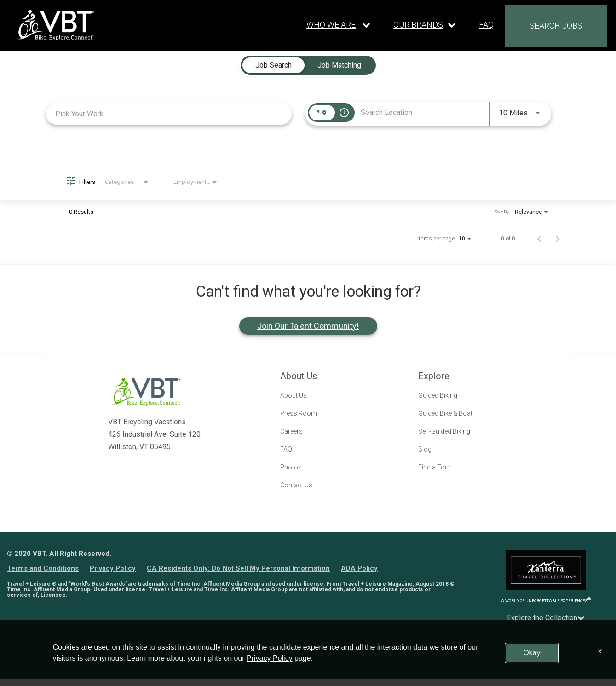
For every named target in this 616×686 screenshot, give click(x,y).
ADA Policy (359, 568)
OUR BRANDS (418, 25)
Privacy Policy (113, 568)
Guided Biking (438, 395)
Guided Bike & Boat (445, 413)
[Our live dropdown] (338, 25)
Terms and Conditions (43, 568)
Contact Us (296, 485)
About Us (294, 395)
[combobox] (169, 114)
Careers (291, 431)
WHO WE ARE (331, 25)
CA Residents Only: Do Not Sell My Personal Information (238, 568)
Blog (425, 449)
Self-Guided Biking (444, 431)
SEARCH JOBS (556, 26)
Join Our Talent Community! (308, 326)
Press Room (299, 413)
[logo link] (55, 25)
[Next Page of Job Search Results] (558, 239)
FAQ (486, 25)
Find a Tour (435, 467)
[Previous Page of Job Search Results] (539, 239)
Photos (291, 467)
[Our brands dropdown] (425, 25)
